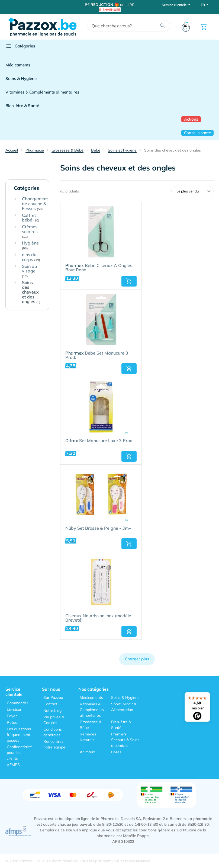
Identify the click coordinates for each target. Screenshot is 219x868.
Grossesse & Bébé (91, 725)
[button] (129, 281)
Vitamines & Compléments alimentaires (42, 92)
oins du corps (31, 257)
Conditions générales (53, 732)
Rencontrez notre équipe (54, 744)
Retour (13, 722)
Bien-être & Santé (22, 106)
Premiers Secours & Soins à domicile (125, 740)
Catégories (20, 46)
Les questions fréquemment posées (19, 735)
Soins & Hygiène (21, 78)
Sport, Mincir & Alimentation (124, 707)
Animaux (87, 752)
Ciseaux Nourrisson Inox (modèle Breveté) (98, 618)
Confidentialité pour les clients (19, 753)
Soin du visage (29, 271)
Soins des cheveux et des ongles (31, 292)
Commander (17, 703)
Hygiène (30, 245)
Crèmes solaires (30, 232)
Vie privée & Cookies (54, 720)
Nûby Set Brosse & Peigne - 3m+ (98, 528)
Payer (12, 716)
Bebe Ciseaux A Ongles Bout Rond (99, 268)
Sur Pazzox (53, 697)
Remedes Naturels (88, 737)
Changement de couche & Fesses (35, 204)
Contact (50, 704)
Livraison (15, 709)
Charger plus (137, 659)
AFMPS (13, 765)
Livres (116, 752)
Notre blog (52, 711)
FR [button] (203, 5)
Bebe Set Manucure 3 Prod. (97, 355)
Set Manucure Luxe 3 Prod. (99, 441)
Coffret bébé (31, 218)
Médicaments (18, 65)
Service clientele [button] (175, 5)
